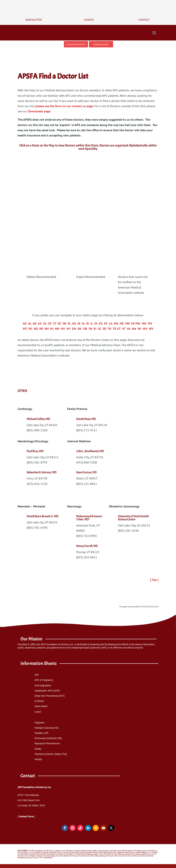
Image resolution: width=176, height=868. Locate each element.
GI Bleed (39, 701)
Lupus (38, 711)
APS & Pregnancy (44, 680)
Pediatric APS (41, 733)
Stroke (38, 749)
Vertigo (38, 759)
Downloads (101, 44)
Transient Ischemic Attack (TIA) (51, 754)
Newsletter (34, 20)
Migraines (40, 722)
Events (89, 20)
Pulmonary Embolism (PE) (48, 738)
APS (37, 675)
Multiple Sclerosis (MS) (47, 728)
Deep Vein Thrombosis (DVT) (50, 696)
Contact (144, 20)
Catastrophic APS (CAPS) (47, 691)
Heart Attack (41, 706)
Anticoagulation (43, 685)
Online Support (76, 44)
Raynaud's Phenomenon (47, 743)
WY (151, 329)
